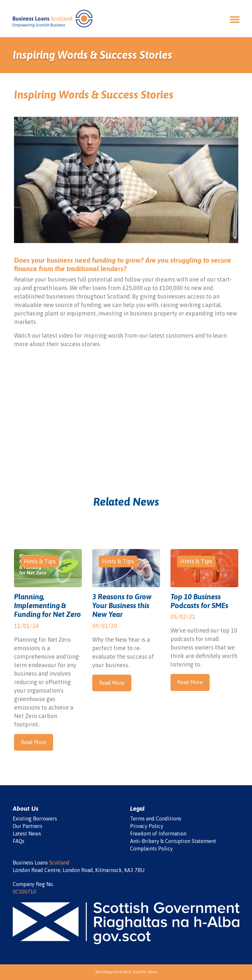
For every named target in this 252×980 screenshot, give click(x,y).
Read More (34, 742)
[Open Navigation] (235, 19)
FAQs (19, 841)
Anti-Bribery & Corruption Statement (173, 841)
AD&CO (125, 972)
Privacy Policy (147, 826)
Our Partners (28, 826)
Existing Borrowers (35, 819)
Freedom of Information (158, 834)
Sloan (152, 972)
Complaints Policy (151, 849)
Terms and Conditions (156, 819)
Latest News (27, 834)
